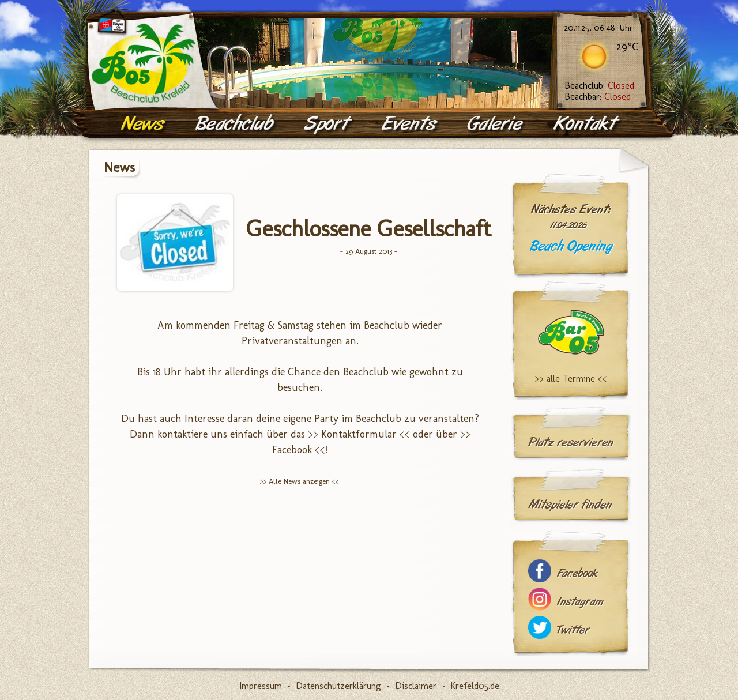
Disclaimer (416, 686)
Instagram (580, 602)
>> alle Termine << (571, 379)
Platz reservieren (571, 442)
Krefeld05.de (475, 686)
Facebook (577, 573)
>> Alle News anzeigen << (299, 481)
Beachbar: (598, 97)
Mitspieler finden (570, 505)
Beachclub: (599, 86)
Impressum (261, 686)
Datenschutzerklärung (338, 686)
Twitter (573, 630)
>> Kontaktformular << (359, 434)
